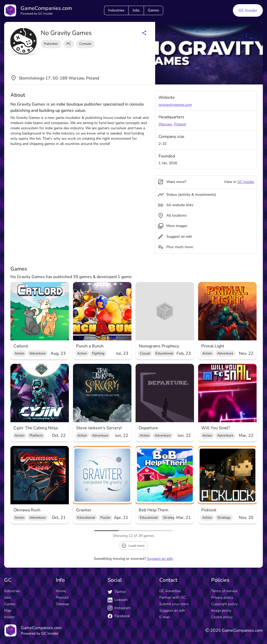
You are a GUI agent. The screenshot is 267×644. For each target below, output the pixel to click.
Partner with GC (172, 597)
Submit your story (174, 604)
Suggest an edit (160, 559)
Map (8, 611)
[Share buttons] (144, 33)
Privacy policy (222, 597)
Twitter (117, 592)
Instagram (119, 608)
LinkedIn (118, 600)
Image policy (221, 611)
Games (153, 10)
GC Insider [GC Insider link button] (248, 10)
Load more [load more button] (133, 546)
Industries (116, 10)
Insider (10, 617)
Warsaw (165, 124)
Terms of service (224, 591)
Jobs (136, 10)
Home (61, 591)
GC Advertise (170, 591)
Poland (180, 124)
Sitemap (62, 604)
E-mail (165, 617)
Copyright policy (224, 604)
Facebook (119, 616)
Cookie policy (222, 617)
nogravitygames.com (175, 105)
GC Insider (246, 182)
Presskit (62, 597)
